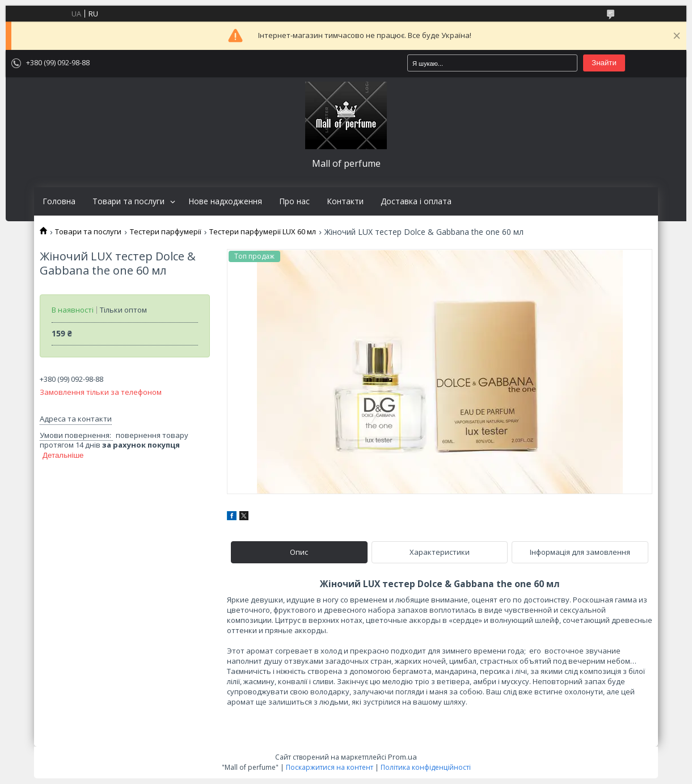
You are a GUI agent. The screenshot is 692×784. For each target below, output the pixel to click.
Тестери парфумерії (166, 232)
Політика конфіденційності (426, 767)
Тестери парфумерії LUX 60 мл (263, 232)
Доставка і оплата (416, 201)
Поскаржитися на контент (330, 767)
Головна (59, 201)
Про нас (294, 201)
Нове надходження (225, 201)
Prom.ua (402, 757)
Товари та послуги (128, 201)
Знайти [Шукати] (604, 63)
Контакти (345, 201)
